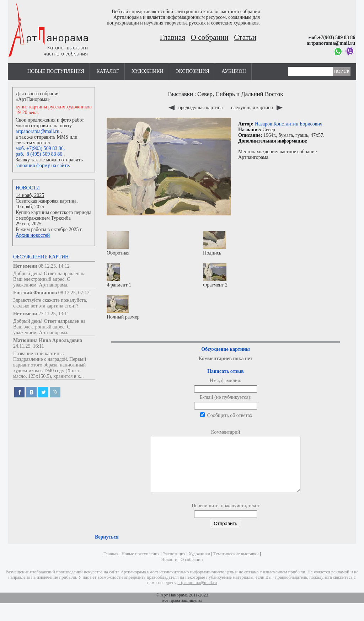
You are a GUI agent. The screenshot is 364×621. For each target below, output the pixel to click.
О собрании (210, 37)
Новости (28, 188)
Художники (148, 71)
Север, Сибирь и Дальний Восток (240, 94)
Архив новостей (33, 235)
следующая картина (257, 108)
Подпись (214, 243)
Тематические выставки (236, 564)
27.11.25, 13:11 (54, 314)
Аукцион (234, 71)
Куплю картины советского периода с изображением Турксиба (53, 215)
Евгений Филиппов (35, 293)
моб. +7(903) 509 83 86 (40, 148)
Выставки (181, 94)
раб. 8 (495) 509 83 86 (39, 154)
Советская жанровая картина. (47, 201)
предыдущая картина (196, 108)
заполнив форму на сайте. (43, 165)
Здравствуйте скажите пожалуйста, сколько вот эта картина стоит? (50, 303)
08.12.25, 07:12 (74, 293)
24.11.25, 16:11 (29, 346)
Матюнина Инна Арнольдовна (48, 340)
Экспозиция (192, 71)
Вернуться (107, 548)
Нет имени (25, 266)
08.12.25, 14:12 (54, 266)
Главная (173, 37)
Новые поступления (56, 71)
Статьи (245, 37)
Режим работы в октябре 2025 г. (49, 229)
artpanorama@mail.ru (38, 131)
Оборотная (118, 243)
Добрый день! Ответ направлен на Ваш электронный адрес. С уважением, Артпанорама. (49, 279)
